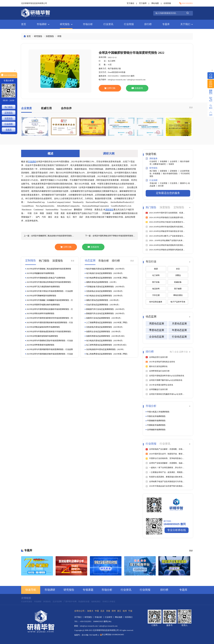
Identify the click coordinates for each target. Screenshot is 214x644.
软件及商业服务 (156, 302)
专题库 (166, 24)
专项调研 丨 (165, 161)
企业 (177, 352)
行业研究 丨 (155, 161)
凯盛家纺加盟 (84, 602)
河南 (108, 611)
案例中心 (184, 183)
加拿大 (90, 611)
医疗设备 (156, 282)
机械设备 (178, 282)
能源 (156, 269)
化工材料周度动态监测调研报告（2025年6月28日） (107, 345)
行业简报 (129, 24)
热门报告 (9, 107)
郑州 (114, 611)
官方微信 (130, 3)
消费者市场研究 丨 (161, 164)
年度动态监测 (179, 330)
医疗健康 (178, 289)
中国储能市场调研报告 (156, 421)
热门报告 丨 (155, 171)
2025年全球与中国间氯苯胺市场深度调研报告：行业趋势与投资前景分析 (50, 349)
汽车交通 (156, 295)
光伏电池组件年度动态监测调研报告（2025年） (106, 349)
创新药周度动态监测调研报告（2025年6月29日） (106, 336)
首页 (24, 24)
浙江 (119, 611)
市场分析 (88, 24)
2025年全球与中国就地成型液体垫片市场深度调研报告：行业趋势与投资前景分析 (50, 332)
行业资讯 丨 (175, 183)
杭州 (125, 611)
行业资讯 (108, 24)
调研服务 (152, 158)
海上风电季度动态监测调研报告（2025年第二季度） (107, 354)
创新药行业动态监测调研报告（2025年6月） (104, 318)
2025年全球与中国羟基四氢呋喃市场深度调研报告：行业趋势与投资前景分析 (50, 323)
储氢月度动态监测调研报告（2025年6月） (103, 300)
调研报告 (109, 210)
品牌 (181, 352)
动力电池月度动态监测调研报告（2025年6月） (105, 341)
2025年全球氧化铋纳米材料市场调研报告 (43, 327)
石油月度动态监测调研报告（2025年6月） (103, 305)
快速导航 (31, 590)
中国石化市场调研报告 (156, 416)
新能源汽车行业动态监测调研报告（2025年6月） (106, 309)
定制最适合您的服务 (168, 193)
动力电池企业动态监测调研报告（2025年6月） (105, 296)
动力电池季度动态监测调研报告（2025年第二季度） (107, 278)
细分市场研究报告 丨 (172, 174)
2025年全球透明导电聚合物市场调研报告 (43, 305)
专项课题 (88, 590)
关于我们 (187, 24)
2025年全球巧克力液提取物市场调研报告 (43, 287)
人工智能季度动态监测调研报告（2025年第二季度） (107, 323)
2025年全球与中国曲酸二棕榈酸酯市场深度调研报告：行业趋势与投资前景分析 (50, 300)
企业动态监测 (157, 337)
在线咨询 (137, 88)
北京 (102, 611)
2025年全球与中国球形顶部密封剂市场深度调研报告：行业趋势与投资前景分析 (50, 318)
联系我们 (129, 617)
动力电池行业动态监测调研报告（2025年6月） (105, 273)
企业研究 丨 (175, 161)
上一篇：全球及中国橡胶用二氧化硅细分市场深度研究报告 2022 (49, 236)
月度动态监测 (179, 324)
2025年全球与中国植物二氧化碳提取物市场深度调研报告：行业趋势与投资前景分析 (49, 269)
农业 (178, 269)
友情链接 (26, 598)
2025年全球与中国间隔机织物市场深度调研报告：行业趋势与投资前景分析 (50, 354)
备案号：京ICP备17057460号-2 (87, 635)
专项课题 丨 (158, 174)
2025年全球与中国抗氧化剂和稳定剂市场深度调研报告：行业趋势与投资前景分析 (50, 282)
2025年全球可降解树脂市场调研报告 (41, 296)
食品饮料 (156, 289)
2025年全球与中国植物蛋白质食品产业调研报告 (46, 278)
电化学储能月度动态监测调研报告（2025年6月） (106, 269)
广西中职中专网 (70, 602)
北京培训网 (57, 602)
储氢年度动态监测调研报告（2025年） (102, 282)
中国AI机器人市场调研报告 (158, 412)
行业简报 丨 (165, 183)
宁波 (130, 611)
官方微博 (143, 3)
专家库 (171, 164)
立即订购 (110, 88)
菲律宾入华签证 (109, 602)
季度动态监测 (157, 330)
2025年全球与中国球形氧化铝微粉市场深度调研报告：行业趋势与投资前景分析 (50, 309)
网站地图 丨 (120, 617)
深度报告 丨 (165, 171)
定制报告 (9, 113)
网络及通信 (178, 295)
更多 (191, 108)
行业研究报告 (27, 602)
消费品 (178, 275)
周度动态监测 (157, 324)
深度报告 (50, 36)
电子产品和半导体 (178, 302)
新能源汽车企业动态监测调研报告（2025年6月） (106, 313)
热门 (172, 352)
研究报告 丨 (90, 617)
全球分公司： (80, 611)
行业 (186, 352)
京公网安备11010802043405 (112, 635)
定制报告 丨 (175, 171)
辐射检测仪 (96, 602)
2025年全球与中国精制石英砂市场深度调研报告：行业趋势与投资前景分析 (50, 341)
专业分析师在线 (177, 530)
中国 (97, 611)
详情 (59, 36)
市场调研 (43, 24)
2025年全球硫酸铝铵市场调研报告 (41, 273)
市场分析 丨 (155, 183)
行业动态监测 (179, 337)
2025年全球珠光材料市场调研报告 (41, 313)
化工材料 (156, 275)
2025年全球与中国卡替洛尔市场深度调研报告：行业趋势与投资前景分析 (50, 291)
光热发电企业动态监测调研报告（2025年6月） (105, 291)
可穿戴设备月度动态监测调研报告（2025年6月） (106, 287)
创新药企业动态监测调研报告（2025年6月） (104, 332)
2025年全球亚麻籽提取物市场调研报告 (42, 336)
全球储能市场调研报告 (156, 430)
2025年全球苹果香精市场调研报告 (41, 345)
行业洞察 (152, 180)
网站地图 (155, 3)
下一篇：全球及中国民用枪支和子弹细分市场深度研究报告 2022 (110, 236)
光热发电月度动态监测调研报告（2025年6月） (105, 327)
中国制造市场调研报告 (156, 425)
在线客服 (167, 3)
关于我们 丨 (79, 617)
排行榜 (148, 24)
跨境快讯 (47, 602)
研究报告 (66, 24)
